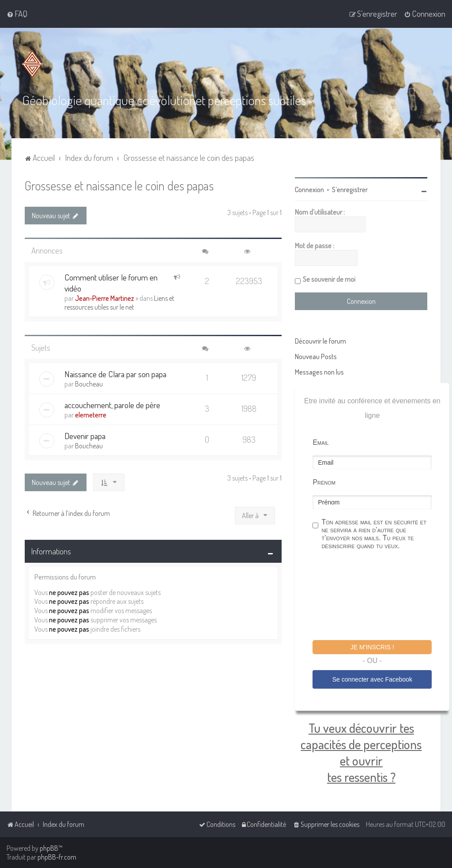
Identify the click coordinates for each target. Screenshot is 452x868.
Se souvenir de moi (329, 279)
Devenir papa (85, 436)
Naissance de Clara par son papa (115, 374)
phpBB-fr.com (57, 857)
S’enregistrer (350, 190)
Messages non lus (319, 372)
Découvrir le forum (320, 341)
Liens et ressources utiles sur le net (119, 302)
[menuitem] (17, 14)
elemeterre (91, 415)
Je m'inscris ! (372, 647)
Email (320, 442)
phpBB (49, 848)
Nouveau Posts (316, 356)
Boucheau (89, 384)
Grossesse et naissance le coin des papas (119, 185)
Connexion (309, 190)
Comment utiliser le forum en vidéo (111, 282)
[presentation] (380, 596)
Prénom (324, 482)
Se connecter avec (372, 679)
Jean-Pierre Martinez (105, 298)
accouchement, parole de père (112, 405)
